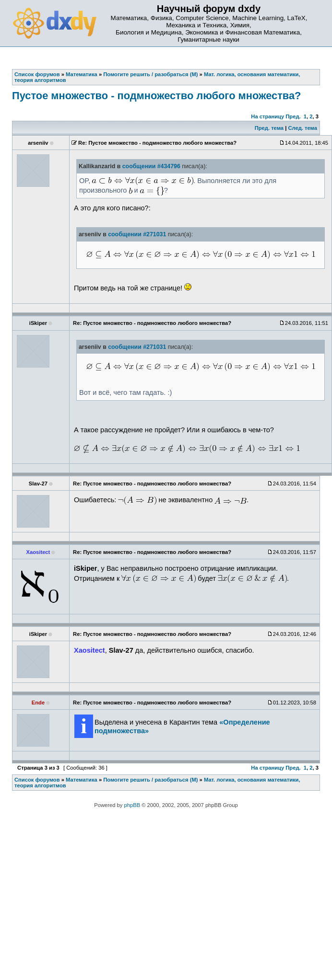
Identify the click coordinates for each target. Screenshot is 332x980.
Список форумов (37, 780)
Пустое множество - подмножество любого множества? (156, 96)
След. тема (302, 128)
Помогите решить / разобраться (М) (150, 780)
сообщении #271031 (137, 234)
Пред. (293, 116)
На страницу (267, 116)
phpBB (132, 805)
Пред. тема (269, 128)
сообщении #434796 (151, 166)
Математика (82, 780)
